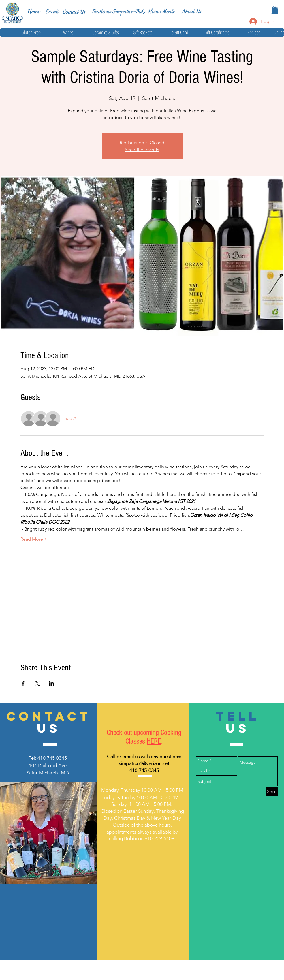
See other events (142, 149)
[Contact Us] (74, 12)
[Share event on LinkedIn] (51, 683)
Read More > (34, 539)
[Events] (52, 12)
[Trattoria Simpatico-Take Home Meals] (133, 12)
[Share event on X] (37, 683)
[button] (275, 10)
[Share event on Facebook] (23, 683)
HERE (154, 741)
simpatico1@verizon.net (144, 763)
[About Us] (191, 12)
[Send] (272, 792)
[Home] (33, 12)
